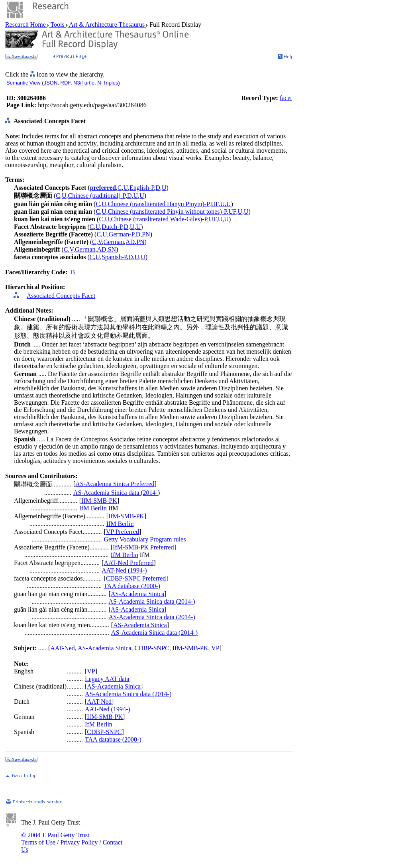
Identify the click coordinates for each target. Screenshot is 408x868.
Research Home (26, 25)
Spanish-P (114, 257)
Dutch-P (112, 227)
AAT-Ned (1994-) (124, 570)
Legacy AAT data (107, 679)
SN (112, 249)
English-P (142, 188)
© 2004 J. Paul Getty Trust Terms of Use (55, 839)
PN (146, 234)
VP (215, 648)
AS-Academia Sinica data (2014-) (117, 493)
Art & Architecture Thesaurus (107, 25)
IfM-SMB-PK (99, 501)
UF (215, 204)
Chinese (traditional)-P (97, 196)
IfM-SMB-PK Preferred (143, 547)
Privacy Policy (79, 842)
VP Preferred (123, 532)
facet (286, 98)
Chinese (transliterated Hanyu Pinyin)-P (159, 204)
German (114, 242)
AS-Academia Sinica (138, 594)
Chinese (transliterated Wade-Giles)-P (159, 219)
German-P (122, 234)
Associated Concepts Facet (61, 296)
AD (130, 242)
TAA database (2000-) (132, 586)
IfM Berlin (93, 508)
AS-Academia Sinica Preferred (115, 484)
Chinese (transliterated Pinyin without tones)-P (168, 212)
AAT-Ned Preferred (128, 563)
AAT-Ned (63, 648)
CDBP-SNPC (152, 648)
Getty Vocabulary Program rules (145, 539)
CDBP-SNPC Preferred (136, 578)
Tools (58, 25)
